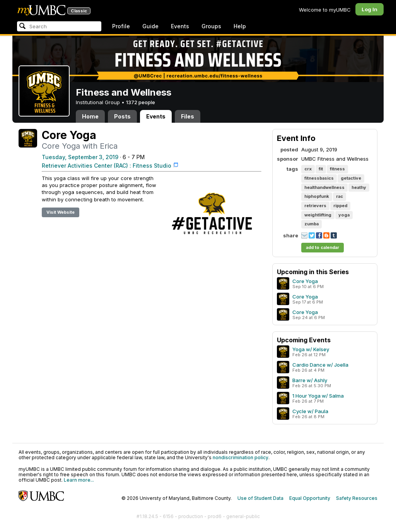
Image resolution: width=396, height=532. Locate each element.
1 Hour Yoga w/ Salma (318, 396)
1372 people (141, 102)
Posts (122, 116)
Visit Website (61, 212)
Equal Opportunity (310, 498)
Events (180, 26)
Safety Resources (357, 498)
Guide (150, 26)
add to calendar (323, 247)
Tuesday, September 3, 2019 (80, 157)
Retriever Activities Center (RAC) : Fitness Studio (107, 166)
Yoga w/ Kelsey (311, 349)
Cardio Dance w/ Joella (320, 365)
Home (90, 116)
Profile (121, 26)
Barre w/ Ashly (310, 380)
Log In (370, 9)
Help (240, 26)
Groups (211, 26)
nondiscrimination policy (241, 457)
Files (188, 116)
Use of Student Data (260, 498)
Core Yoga (305, 281)
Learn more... (79, 480)
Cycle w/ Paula (310, 411)
